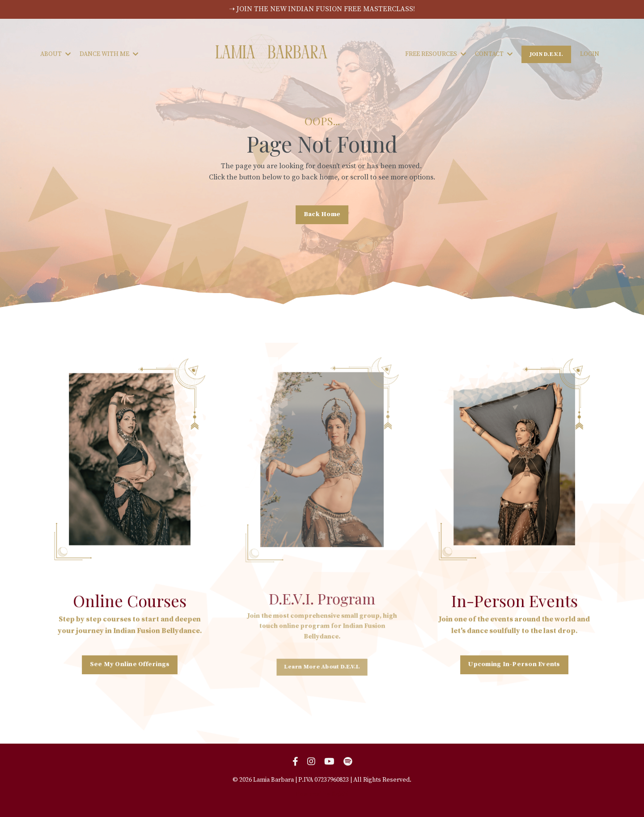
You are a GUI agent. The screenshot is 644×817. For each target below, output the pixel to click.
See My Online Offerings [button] (129, 664)
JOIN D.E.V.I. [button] (546, 54)
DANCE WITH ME (109, 54)
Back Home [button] (322, 214)
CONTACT (494, 54)
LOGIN (590, 54)
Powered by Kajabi (322, 794)
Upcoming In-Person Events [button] (514, 664)
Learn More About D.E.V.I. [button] (322, 662)
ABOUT (55, 54)
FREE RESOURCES (436, 54)
